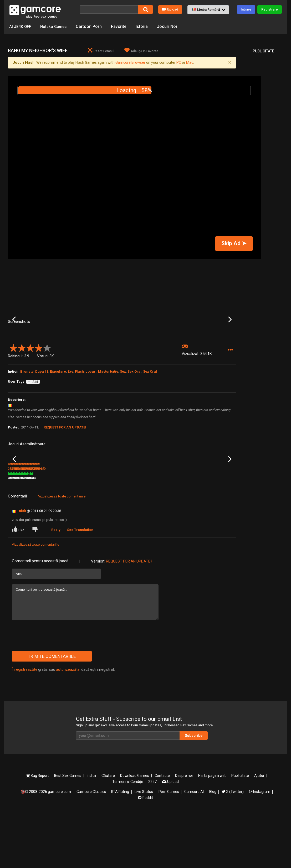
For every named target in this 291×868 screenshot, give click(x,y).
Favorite (122, 26)
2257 (152, 837)
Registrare (270, 9)
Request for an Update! (65, 469)
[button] (208, 10)
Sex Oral (134, 413)
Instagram (260, 847)
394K (53, 534)
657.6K (131, 534)
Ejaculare (58, 413)
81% (39, 534)
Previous (14, 340)
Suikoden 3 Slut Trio (22, 527)
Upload (170, 9)
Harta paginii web (213, 832)
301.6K (207, 534)
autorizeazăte (68, 726)
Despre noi (184, 832)
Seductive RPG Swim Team (138, 528)
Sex (123, 413)
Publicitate (240, 832)
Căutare (108, 832)
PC (179, 63)
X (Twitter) (233, 847)
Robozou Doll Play (174, 527)
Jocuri (91, 413)
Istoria (145, 26)
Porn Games (169, 847)
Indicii (92, 832)
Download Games (135, 832)
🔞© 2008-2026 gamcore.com (46, 847)
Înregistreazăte (25, 726)
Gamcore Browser (130, 63)
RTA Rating (120, 847)
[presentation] (52, 692)
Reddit (146, 853)
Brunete (27, 413)
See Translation (80, 586)
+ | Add (33, 423)
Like (18, 585)
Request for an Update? (129, 617)
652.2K (169, 534)
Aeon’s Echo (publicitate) (102, 527)
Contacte (162, 832)
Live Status (144, 847)
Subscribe (195, 791)
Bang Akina (55, 527)
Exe (70, 413)
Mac (190, 63)
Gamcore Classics (91, 847)
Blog (213, 847)
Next (230, 340)
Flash (79, 413)
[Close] (230, 63)
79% (78, 534)
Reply (56, 586)
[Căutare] (109, 9)
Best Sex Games (68, 832)
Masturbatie (108, 413)
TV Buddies (208, 527)
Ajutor (259, 832)
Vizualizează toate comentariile (62, 552)
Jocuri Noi (171, 26)
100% (115, 534)
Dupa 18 (42, 413)
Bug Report (38, 832)
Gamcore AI (194, 847)
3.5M (91, 534)
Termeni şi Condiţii (127, 837)
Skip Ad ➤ (234, 244)
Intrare (246, 9)
